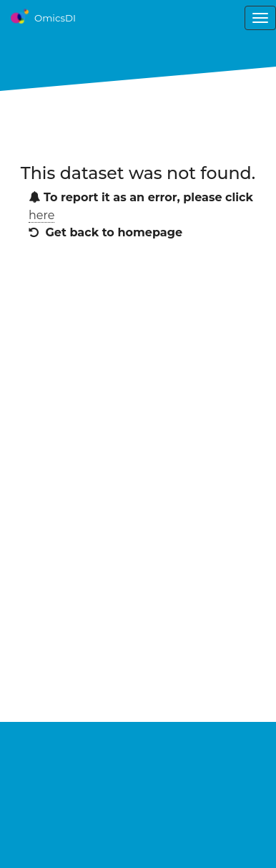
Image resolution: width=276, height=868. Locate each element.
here (41, 215)
